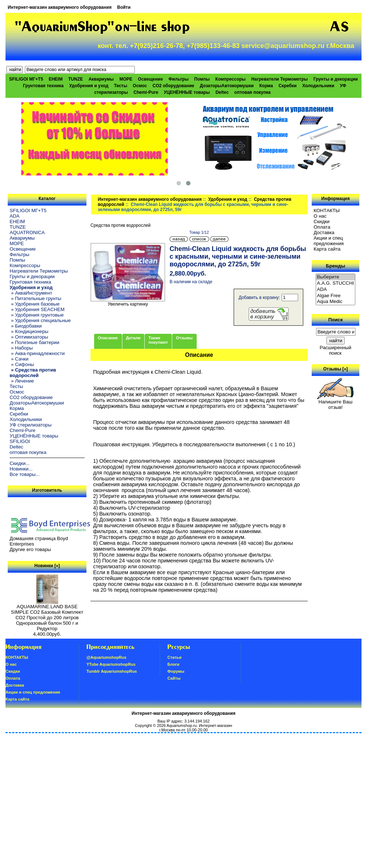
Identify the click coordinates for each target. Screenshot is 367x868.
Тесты (121, 86)
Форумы (176, 671)
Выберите (336, 277)
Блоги (173, 664)
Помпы (202, 79)
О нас (320, 216)
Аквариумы (101, 79)
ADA (14, 216)
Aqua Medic (336, 302)
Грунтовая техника (43, 86)
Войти (124, 7)
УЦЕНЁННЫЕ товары (187, 92)
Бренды (336, 266)
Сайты (174, 678)
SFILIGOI (20, 441)
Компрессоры (231, 79)
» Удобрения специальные (40, 320)
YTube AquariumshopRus (111, 664)
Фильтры (179, 79)
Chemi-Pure (146, 92)
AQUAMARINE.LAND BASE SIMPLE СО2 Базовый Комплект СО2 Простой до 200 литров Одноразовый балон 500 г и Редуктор (47, 615)
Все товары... (25, 474)
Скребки (288, 86)
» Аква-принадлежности (37, 353)
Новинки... (21, 469)
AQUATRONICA (27, 232)
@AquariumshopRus (106, 657)
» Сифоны (22, 364)
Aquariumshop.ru (182, 725)
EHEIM (56, 79)
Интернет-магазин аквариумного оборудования (60, 7)
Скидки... (19, 463)
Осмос (140, 86)
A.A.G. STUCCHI (336, 283)
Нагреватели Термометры (279, 79)
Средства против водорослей (121, 225)
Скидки (322, 221)
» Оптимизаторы (29, 337)
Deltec (222, 92)
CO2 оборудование (174, 86)
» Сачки (19, 359)
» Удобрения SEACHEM (37, 309)
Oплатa (322, 227)
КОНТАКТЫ (327, 210)
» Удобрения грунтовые (37, 315)
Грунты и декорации (336, 79)
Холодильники (318, 86)
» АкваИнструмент (31, 293)
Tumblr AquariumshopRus (112, 671)
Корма (266, 86)
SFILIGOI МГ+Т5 (26, 79)
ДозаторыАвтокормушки (227, 86)
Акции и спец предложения (329, 241)
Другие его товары (30, 549)
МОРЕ (126, 79)
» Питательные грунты (35, 298)
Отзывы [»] (335, 369)
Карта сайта (327, 249)
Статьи (174, 657)
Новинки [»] (47, 566)
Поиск (336, 320)
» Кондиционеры (29, 331)
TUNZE (75, 79)
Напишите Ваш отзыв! (335, 402)
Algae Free (336, 296)
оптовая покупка (253, 92)
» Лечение (22, 381)
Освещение (151, 79)
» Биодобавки (25, 326)
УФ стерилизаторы (30, 425)
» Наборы (21, 348)
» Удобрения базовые (34, 304)
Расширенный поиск (336, 350)
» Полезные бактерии (34, 342)
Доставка (324, 232)
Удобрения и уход (228, 199)
